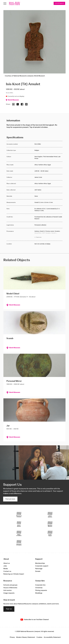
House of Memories (10, 588)
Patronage (39, 569)
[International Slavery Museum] (19, 524)
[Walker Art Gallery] (19, 533)
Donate (38, 571)
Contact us (7, 571)
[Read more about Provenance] (48, 235)
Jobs (5, 566)
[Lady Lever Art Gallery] (19, 543)
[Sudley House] (50, 533)
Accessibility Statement (52, 637)
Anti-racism (8, 590)
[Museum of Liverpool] (19, 515)
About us (7, 563)
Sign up (9, 609)
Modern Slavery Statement (26, 637)
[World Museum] (50, 515)
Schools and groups (10, 585)
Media (6, 569)
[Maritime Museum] (50, 524)
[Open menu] (5, 4)
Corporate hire (40, 585)
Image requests (9, 593)
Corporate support (42, 566)
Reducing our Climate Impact (14, 574)
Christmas (39, 588)
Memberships (40, 563)
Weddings (39, 593)
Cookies (39, 637)
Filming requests (41, 590)
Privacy (12, 637)
